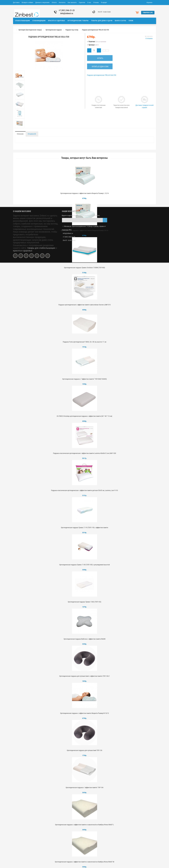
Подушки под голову (72, 30)
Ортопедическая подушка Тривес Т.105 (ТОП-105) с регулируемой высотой (84, 565)
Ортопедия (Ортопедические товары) (30, 30)
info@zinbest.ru (67, 13)
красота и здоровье (23, 251)
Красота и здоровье (57, 21)
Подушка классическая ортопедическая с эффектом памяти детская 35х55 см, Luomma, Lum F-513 (84, 490)
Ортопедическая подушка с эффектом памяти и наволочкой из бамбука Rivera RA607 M (84, 862)
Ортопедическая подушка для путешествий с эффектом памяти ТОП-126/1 (84, 676)
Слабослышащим (23, 21)
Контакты (62, 2)
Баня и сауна (121, 21)
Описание (20, 134)
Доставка (16, 2)
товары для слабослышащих (41, 248)
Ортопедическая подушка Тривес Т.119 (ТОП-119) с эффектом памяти (85, 528)
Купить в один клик (100, 67)
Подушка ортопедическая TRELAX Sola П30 (95, 30)
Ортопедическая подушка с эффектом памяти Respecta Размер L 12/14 (84, 193)
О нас (89, 2)
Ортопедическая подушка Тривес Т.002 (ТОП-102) (84, 602)
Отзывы (96, 2)
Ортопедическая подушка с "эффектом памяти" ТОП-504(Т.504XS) (84, 379)
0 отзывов (149, 38)
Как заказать (72, 2)
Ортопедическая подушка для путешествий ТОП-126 (85, 750)
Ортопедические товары (78, 21)
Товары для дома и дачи (102, 21)
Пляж (131, 21)
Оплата (54, 2)
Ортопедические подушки (54, 30)
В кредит (104, 2)
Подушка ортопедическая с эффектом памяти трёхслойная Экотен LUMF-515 (84, 305)
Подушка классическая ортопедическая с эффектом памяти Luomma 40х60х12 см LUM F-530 (85, 453)
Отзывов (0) (32, 134)
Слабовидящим (39, 21)
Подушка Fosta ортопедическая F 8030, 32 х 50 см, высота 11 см (84, 342)
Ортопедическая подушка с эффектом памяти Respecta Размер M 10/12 (84, 713)
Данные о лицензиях (42, 2)
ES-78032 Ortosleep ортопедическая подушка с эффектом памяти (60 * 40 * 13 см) (85, 416)
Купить (100, 58)
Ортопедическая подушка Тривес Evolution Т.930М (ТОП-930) (84, 268)
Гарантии (82, 2)
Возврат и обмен (27, 2)
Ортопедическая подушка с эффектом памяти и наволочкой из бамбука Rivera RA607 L (84, 825)
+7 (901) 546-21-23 (67, 10)
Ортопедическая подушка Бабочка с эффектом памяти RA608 (84, 639)
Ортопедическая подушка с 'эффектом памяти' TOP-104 (85, 787)
